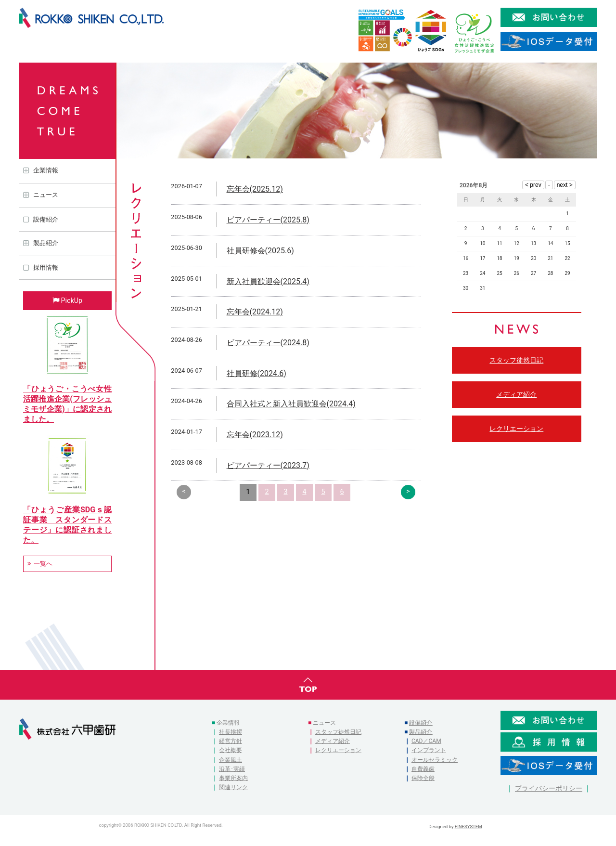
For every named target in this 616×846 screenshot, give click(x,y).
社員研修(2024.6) (257, 373)
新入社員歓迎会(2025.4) (268, 281)
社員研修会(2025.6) (260, 251)
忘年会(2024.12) (255, 312)
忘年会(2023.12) (255, 435)
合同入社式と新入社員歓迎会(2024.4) (291, 404)
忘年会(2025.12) (255, 189)
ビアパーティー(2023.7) (268, 465)
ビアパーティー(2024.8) (268, 343)
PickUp (71, 301)
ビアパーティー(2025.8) (268, 220)
